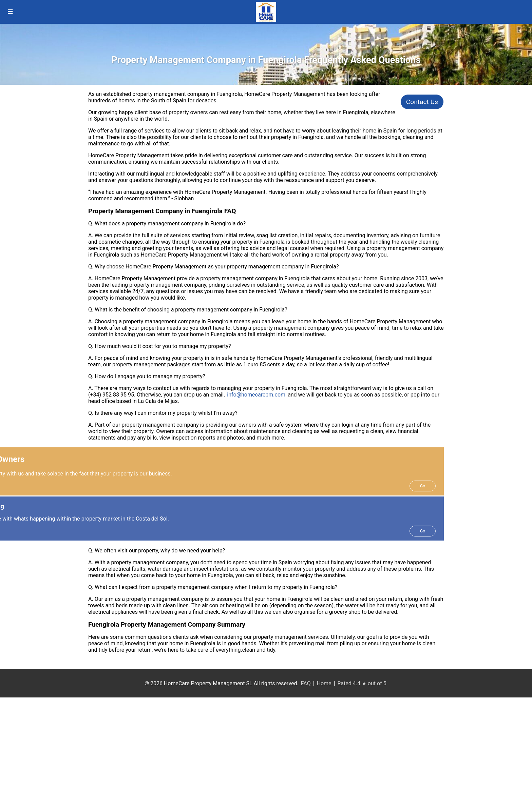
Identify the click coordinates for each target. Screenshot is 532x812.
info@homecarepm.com (256, 395)
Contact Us (422, 102)
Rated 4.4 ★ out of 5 (362, 683)
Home (324, 683)
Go (423, 486)
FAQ (306, 683)
